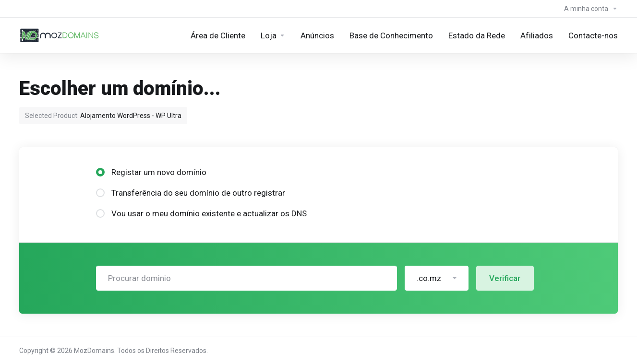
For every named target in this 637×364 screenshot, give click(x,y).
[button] (437, 278)
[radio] (100, 172)
